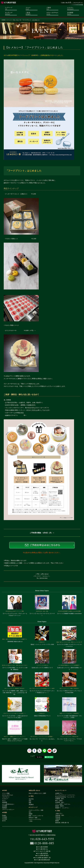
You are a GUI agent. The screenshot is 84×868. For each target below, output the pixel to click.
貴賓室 (57, 821)
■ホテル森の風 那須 (42, 853)
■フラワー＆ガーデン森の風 (42, 851)
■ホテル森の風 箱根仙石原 (42, 860)
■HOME (5, 790)
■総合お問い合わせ (34, 790)
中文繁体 (5, 817)
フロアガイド (6, 797)
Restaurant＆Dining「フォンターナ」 (65, 797)
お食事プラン (59, 793)
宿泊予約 (31, 799)
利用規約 (5, 808)
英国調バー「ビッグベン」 (62, 808)
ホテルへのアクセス (8, 795)
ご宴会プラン (59, 813)
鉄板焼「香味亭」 (60, 806)
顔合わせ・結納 (33, 817)
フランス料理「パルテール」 (63, 804)
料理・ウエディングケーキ (36, 816)
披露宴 (31, 814)
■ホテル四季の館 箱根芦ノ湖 (42, 858)
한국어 (4, 821)
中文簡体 (5, 819)
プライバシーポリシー (8, 810)
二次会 (31, 821)
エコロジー (5, 799)
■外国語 (5, 812)
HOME (3, 20)
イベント (9, 20)
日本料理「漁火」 (60, 802)
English (4, 815)
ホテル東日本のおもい (8, 804)
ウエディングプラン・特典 (36, 810)
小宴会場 (58, 819)
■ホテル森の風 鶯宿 (42, 847)
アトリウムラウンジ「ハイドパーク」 (65, 795)
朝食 (30, 803)
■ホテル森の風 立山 (42, 849)
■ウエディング (33, 807)
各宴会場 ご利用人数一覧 (62, 823)
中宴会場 (58, 817)
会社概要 (5, 806)
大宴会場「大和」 (60, 815)
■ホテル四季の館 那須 (42, 855)
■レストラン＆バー (61, 790)
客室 (30, 801)
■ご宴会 (58, 811)
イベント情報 (6, 793)
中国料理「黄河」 (60, 799)
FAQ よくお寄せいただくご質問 (37, 793)
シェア (33, 756)
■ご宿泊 (31, 796)
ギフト (4, 801)
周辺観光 (31, 804)
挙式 (30, 812)
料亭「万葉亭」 (59, 801)
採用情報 (5, 802)
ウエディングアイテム (35, 819)
